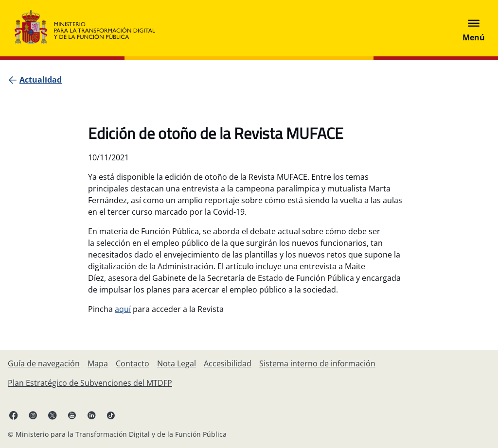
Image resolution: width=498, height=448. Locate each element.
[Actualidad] (41, 80)
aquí (123, 309)
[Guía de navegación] (44, 363)
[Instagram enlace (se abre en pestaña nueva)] (33, 415)
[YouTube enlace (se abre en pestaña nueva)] (72, 415)
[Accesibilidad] (228, 363)
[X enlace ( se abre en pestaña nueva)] (53, 415)
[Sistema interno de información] (317, 363)
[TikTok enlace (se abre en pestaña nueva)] (111, 415)
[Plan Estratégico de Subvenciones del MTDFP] (90, 383)
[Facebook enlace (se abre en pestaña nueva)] (14, 415)
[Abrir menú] (474, 28)
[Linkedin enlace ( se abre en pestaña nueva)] (91, 415)
